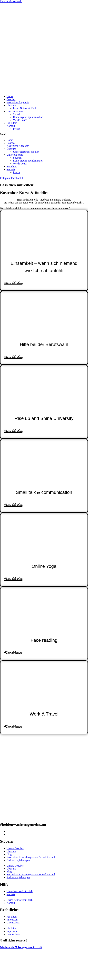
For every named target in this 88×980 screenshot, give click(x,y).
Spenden (18, 114)
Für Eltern (12, 123)
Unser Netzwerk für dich (26, 108)
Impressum (12, 920)
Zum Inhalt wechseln (11, 1)
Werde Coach (20, 120)
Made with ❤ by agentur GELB (21, 947)
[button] (44, 134)
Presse (16, 129)
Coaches (11, 99)
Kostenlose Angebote (18, 102)
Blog (9, 854)
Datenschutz (13, 923)
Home (10, 96)
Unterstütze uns (15, 111)
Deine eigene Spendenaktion (28, 117)
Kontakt (11, 126)
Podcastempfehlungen (18, 860)
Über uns (11, 105)
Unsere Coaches (15, 848)
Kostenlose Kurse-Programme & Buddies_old (31, 857)
